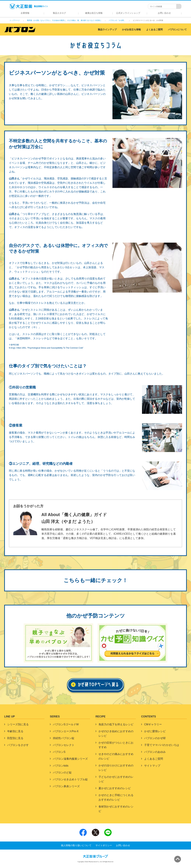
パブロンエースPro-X (66, 731)
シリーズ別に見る (18, 724)
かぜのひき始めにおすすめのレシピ (116, 734)
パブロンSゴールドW (66, 724)
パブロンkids (61, 766)
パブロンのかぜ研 (155, 738)
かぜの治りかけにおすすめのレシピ (116, 768)
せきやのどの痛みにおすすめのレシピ (116, 756)
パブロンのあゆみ (155, 752)
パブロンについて (177, 30)
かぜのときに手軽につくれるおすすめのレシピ (116, 797)
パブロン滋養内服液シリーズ (70, 759)
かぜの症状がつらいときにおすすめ (116, 745)
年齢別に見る (15, 731)
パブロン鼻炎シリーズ (66, 786)
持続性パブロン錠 (64, 738)
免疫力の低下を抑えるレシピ (116, 724)
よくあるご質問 (154, 30)
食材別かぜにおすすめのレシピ (116, 809)
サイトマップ (152, 766)
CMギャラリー (153, 724)
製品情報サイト (29, 6)
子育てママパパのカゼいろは (162, 745)
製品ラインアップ (107, 30)
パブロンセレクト (64, 745)
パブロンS (59, 752)
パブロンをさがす (18, 745)
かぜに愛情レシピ (155, 731)
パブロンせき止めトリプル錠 (70, 779)
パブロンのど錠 (62, 773)
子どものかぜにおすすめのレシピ (116, 779)
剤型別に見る (15, 738)
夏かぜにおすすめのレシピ (115, 788)
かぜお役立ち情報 (131, 30)
